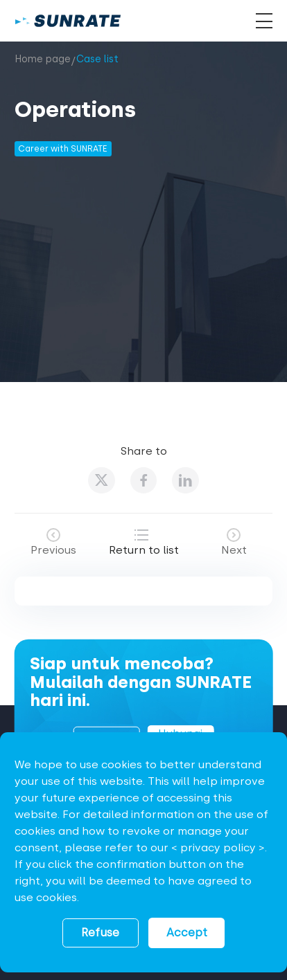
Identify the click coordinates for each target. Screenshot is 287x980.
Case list (97, 59)
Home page (43, 59)
